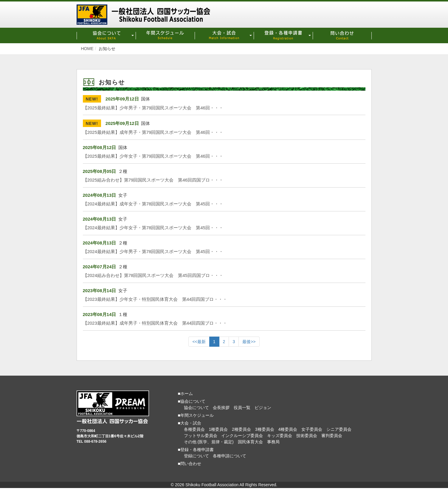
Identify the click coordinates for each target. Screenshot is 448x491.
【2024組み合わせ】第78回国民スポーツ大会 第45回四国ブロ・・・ (153, 275)
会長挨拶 (221, 408)
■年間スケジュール (196, 415)
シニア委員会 (339, 429)
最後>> (249, 342)
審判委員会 (332, 436)
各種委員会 (194, 429)
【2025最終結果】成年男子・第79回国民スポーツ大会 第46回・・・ (153, 132)
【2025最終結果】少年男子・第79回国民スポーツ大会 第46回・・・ (153, 108)
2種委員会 (241, 429)
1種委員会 (218, 429)
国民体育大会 (250, 442)
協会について (196, 408)
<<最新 (199, 342)
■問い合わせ (190, 464)
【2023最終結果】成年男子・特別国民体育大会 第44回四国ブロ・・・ (155, 323)
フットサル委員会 (201, 436)
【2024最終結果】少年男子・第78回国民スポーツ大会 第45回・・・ (153, 251)
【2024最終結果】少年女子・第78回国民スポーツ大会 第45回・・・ (153, 228)
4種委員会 (288, 429)
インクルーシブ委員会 (242, 436)
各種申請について (230, 456)
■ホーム (185, 394)
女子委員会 (312, 429)
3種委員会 (265, 429)
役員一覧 (242, 408)
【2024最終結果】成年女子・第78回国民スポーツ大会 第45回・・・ (153, 204)
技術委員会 (307, 436)
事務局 (273, 442)
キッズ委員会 (280, 436)
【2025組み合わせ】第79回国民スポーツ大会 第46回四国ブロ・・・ (153, 180)
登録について (196, 456)
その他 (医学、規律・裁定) (209, 442)
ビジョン (263, 408)
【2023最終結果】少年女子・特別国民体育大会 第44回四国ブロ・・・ (155, 299)
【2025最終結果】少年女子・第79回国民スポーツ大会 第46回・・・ (153, 156)
